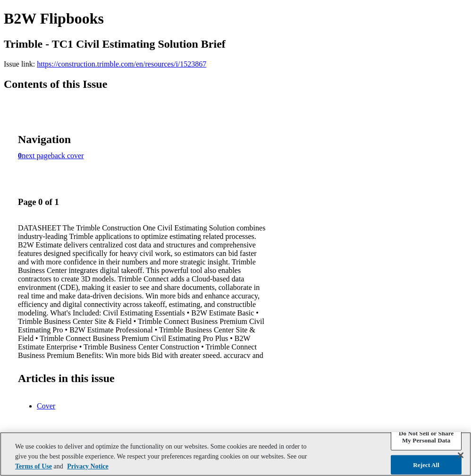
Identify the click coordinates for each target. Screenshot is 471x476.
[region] (235, 454)
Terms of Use (34, 466)
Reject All (426, 465)
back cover (67, 156)
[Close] (461, 455)
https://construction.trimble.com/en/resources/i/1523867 (122, 64)
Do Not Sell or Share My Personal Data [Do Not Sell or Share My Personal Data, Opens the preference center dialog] (426, 437)
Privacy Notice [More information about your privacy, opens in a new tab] (88, 466)
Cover (46, 406)
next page (36, 156)
